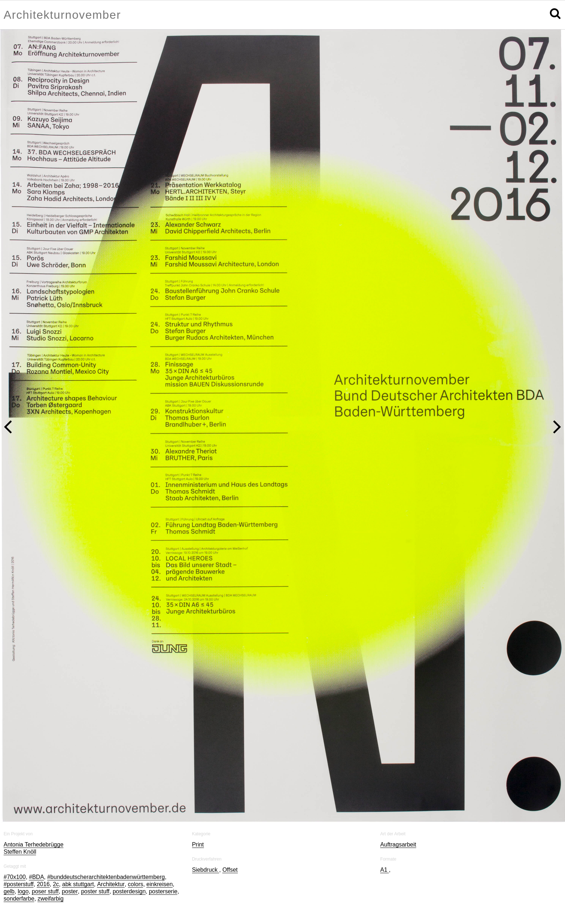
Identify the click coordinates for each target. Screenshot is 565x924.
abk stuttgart (78, 884)
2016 (43, 884)
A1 (384, 870)
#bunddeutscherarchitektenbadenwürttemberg (106, 877)
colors (136, 884)
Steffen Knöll (20, 852)
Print (198, 845)
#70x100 (15, 877)
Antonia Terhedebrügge (34, 845)
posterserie (163, 891)
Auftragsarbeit (398, 845)
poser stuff (45, 891)
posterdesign (129, 891)
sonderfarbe (19, 899)
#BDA (36, 877)
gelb (9, 891)
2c (56, 884)
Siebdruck (206, 870)
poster (70, 891)
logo (23, 891)
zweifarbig (50, 899)
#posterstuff (19, 884)
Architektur (111, 884)
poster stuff (95, 891)
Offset (230, 870)
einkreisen (159, 884)
